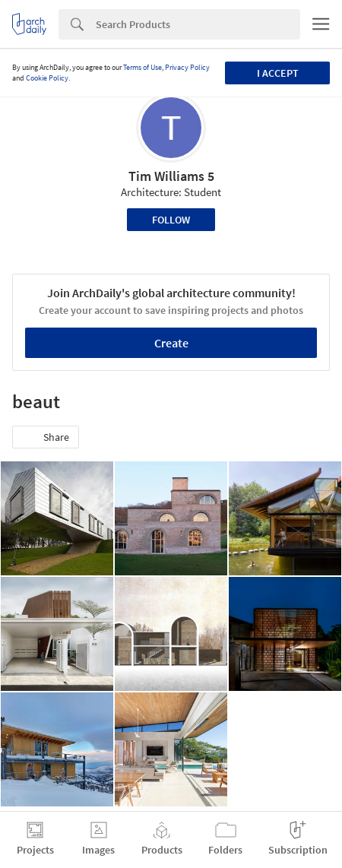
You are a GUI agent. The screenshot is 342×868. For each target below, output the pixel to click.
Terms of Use (142, 67)
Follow (171, 220)
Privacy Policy (187, 67)
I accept (278, 73)
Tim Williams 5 (171, 176)
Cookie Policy (47, 78)
